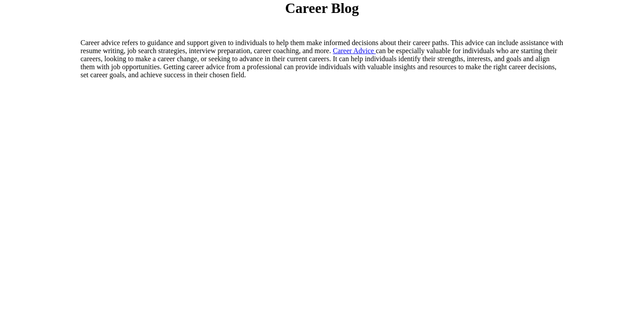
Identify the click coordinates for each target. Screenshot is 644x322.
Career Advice (354, 51)
